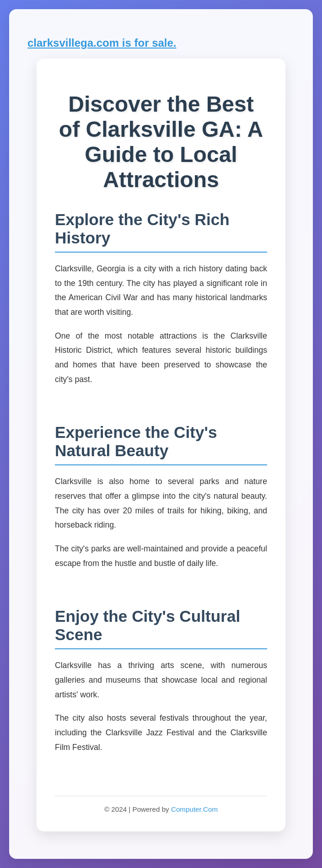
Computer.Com (194, 809)
